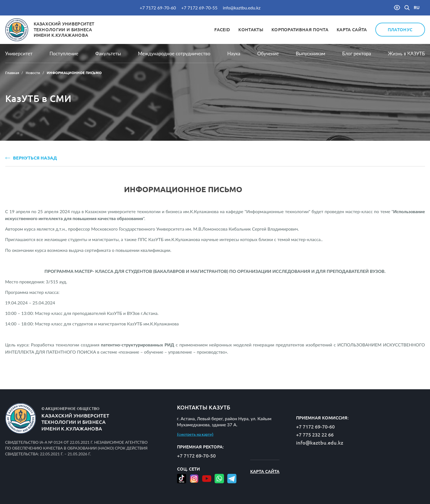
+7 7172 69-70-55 (199, 8)
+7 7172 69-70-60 (158, 8)
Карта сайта (352, 30)
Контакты (251, 30)
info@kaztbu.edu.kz (242, 8)
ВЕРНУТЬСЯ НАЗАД (31, 158)
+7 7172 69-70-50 (196, 456)
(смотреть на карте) (195, 434)
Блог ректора (357, 53)
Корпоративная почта (300, 30)
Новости (33, 73)
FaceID (222, 30)
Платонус (400, 30)
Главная (12, 73)
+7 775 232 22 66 (315, 435)
